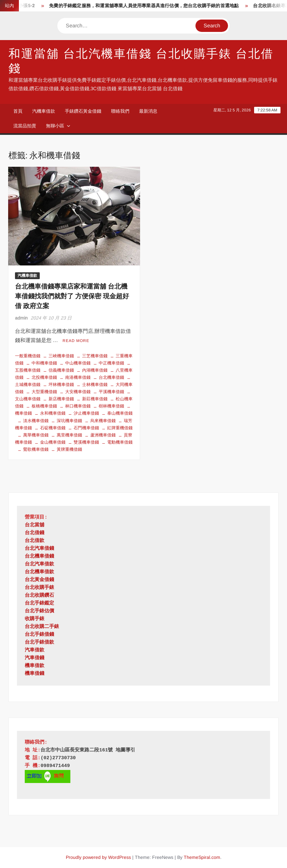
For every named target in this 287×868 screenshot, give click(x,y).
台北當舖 (35, 525)
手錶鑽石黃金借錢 (83, 111)
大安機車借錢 (78, 392)
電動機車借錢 (120, 442)
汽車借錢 (35, 658)
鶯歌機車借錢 (36, 449)
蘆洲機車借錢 (103, 435)
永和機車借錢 (53, 413)
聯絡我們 (120, 111)
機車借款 (35, 666)
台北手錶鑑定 (39, 603)
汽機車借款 (44, 111)
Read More (76, 341)
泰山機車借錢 (120, 413)
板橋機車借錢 (44, 406)
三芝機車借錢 (95, 356)
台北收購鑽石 (39, 596)
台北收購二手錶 (42, 627)
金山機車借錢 (53, 442)
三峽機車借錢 (61, 356)
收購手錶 (35, 619)
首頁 (18, 111)
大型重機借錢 (44, 392)
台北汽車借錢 (39, 549)
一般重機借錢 (28, 356)
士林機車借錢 (95, 384)
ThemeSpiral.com (202, 857)
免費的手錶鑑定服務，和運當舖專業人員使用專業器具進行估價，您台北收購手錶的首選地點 (147, 6)
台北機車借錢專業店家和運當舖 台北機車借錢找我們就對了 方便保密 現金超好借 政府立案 (72, 296)
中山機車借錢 (78, 363)
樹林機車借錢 (111, 406)
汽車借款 (35, 650)
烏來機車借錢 (103, 421)
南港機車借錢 (78, 377)
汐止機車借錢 (86, 413)
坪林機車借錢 (61, 384)
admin (21, 318)
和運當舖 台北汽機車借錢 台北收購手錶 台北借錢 (141, 61)
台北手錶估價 (39, 611)
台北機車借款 (39, 572)
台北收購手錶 (39, 588)
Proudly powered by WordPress (98, 857)
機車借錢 (35, 674)
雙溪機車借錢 (86, 442)
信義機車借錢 (61, 370)
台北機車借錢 (111, 377)
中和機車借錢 (44, 363)
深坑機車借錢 (69, 421)
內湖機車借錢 (95, 370)
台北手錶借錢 (39, 635)
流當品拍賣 (25, 126)
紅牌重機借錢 (120, 428)
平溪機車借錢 (111, 392)
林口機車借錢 (78, 406)
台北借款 (35, 541)
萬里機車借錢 (69, 435)
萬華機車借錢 (36, 435)
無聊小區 (55, 126)
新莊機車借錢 (95, 399)
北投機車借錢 (44, 377)
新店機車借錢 (61, 399)
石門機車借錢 (86, 428)
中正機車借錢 (111, 363)
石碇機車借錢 (53, 428)
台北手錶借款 (39, 642)
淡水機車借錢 (36, 421)
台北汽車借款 (39, 564)
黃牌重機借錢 (69, 449)
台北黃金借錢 (39, 580)
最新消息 (148, 111)
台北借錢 (35, 533)
